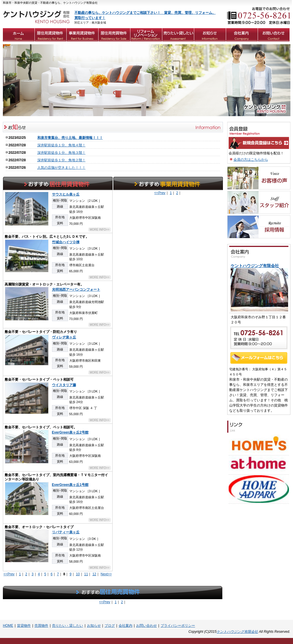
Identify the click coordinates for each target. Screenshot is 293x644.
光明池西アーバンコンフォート (76, 290)
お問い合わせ (146, 626)
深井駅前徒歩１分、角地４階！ (61, 145)
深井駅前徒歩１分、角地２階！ (61, 160)
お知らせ (94, 626)
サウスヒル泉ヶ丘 (66, 194)
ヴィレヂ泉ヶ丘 (64, 337)
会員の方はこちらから (251, 160)
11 (86, 574)
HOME (8, 626)
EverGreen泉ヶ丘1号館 (70, 485)
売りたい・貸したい (68, 626)
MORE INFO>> (99, 230)
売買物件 (41, 626)
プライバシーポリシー (178, 626)
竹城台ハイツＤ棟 (66, 242)
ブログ (110, 626)
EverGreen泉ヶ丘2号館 (70, 432)
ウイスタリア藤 (64, 385)
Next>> (106, 574)
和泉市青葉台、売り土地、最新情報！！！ (70, 138)
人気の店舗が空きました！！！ (61, 168)
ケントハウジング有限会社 (237, 632)
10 (78, 574)
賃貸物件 (24, 626)
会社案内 (126, 626)
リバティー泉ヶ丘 (66, 532)
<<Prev (9, 574)
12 (94, 574)
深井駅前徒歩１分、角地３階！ (61, 153)
